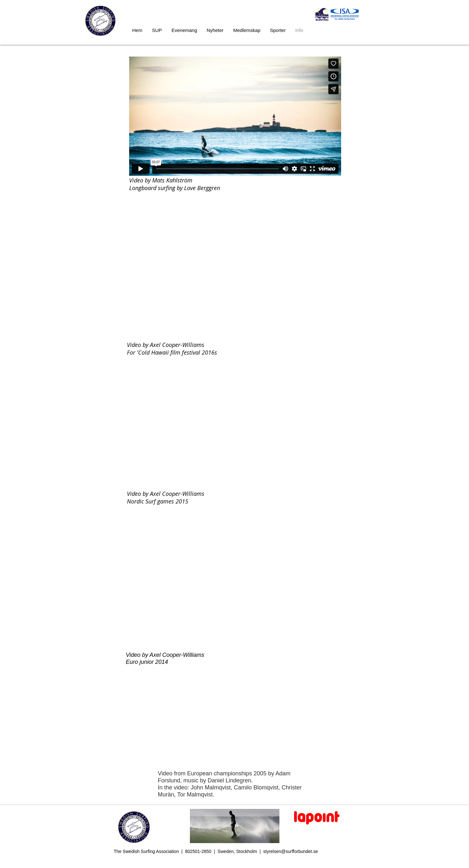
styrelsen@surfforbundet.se (290, 851)
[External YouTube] (234, 280)
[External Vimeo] (235, 116)
